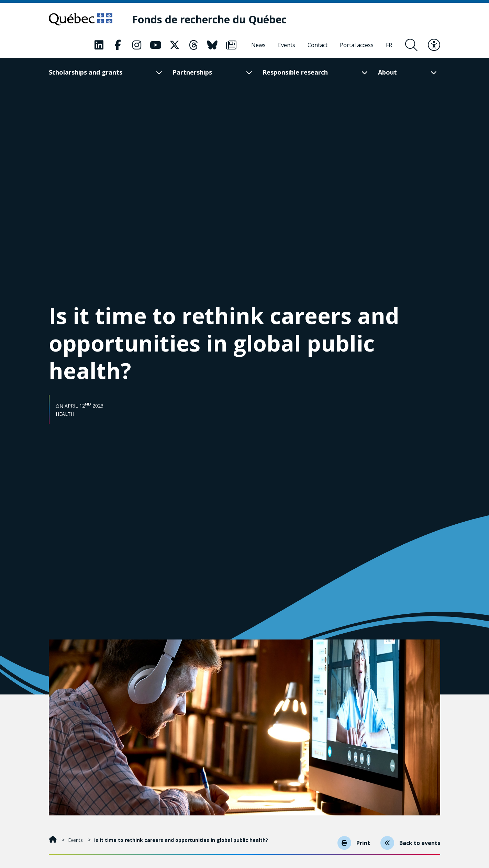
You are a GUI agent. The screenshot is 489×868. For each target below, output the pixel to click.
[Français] (389, 45)
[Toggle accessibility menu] (434, 45)
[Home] (53, 840)
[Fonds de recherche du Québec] (209, 19)
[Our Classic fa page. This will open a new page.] (99, 45)
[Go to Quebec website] (81, 19)
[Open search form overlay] (411, 45)
